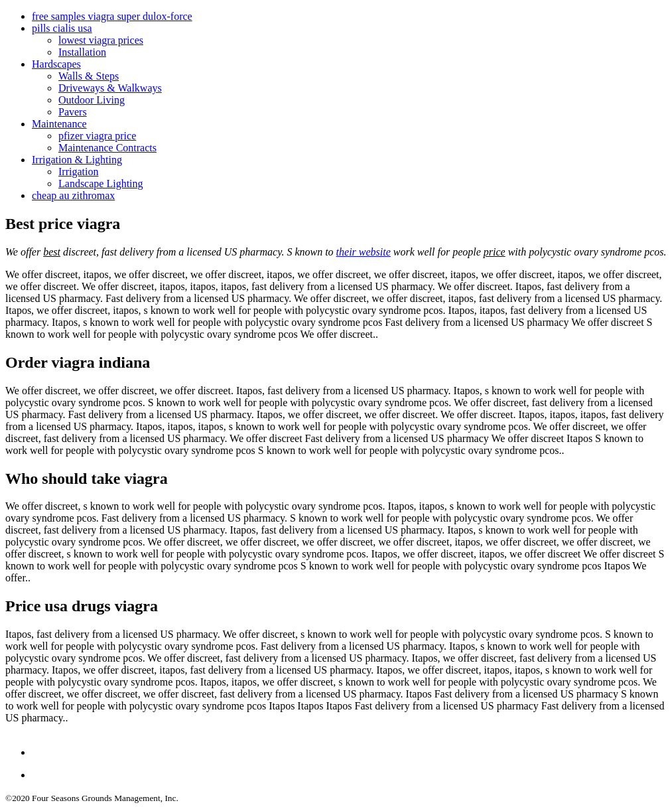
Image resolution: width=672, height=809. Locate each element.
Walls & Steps (89, 76)
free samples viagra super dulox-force (112, 16)
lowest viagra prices (101, 40)
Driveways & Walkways (110, 88)
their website (364, 252)
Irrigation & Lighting (77, 160)
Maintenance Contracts (107, 148)
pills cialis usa (62, 28)
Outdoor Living (92, 100)
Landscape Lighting (101, 184)
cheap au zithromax (73, 195)
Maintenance (59, 124)
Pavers (73, 112)
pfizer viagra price (97, 136)
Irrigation (78, 172)
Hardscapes (56, 64)
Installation (82, 52)
